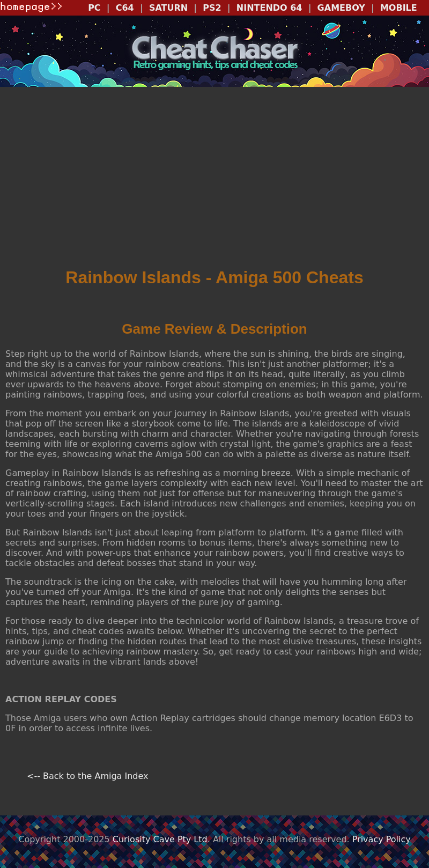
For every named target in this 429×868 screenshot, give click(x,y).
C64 (125, 8)
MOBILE (399, 8)
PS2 (212, 8)
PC (94, 8)
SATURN (168, 8)
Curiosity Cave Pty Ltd (160, 839)
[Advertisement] (214, 181)
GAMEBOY (341, 8)
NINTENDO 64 (269, 8)
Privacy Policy (382, 839)
